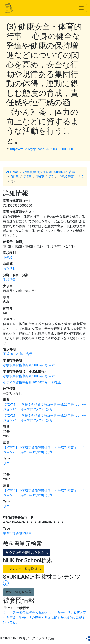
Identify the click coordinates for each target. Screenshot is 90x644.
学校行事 (9, 280)
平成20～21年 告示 (18, 354)
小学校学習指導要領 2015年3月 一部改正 (32, 382)
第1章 (15, 177)
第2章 (27, 177)
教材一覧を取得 (19, 592)
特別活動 (9, 269)
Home (12, 172)
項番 (6, 463)
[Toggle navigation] (81, 8)
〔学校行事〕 (68, 177)
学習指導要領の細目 (17, 533)
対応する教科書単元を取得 (27, 552)
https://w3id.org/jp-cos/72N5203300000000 (42, 149)
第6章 (40, 177)
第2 (51, 177)
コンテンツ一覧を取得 (23, 569)
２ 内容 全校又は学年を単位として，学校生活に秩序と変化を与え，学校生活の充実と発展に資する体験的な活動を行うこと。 (45, 617)
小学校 (8, 258)
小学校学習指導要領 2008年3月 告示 (49, 172)
